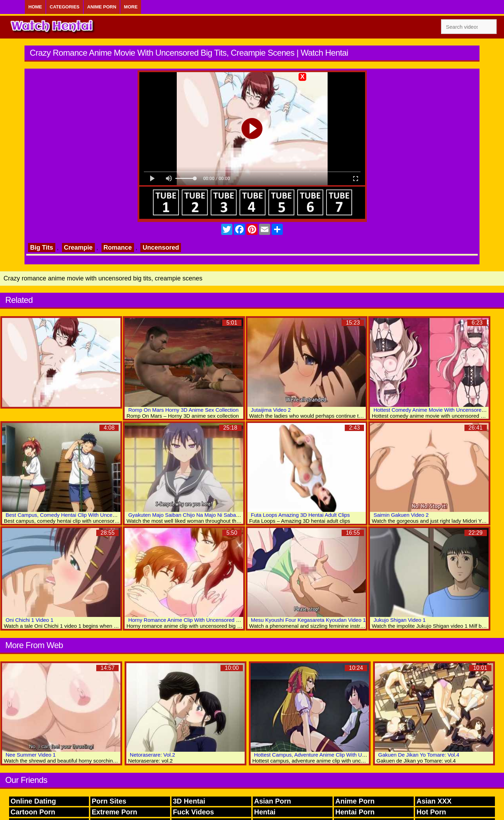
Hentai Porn (355, 812)
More (131, 7)
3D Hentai (189, 801)
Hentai (265, 812)
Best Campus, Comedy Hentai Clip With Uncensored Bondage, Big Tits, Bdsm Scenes (106, 515)
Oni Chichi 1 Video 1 (29, 620)
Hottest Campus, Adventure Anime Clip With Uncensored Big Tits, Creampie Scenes (352, 755)
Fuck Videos (193, 812)
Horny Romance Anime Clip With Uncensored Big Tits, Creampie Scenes (213, 620)
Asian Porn (273, 801)
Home (35, 7)
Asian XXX (434, 801)
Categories (65, 7)
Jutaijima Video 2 (271, 410)
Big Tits (42, 248)
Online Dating (33, 801)
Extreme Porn (114, 812)
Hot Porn (431, 812)
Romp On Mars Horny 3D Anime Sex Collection (183, 410)
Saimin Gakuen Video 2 (401, 515)
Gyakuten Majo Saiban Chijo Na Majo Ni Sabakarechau (193, 515)
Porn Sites (109, 801)
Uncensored (161, 248)
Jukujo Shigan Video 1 (400, 620)
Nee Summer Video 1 (31, 755)
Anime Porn (102, 7)
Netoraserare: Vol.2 (152, 755)
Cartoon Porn (33, 812)
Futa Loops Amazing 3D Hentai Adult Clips (300, 515)
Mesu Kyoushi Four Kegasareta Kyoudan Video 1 (308, 620)
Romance (118, 248)
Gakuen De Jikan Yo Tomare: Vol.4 (419, 755)
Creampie (78, 248)
